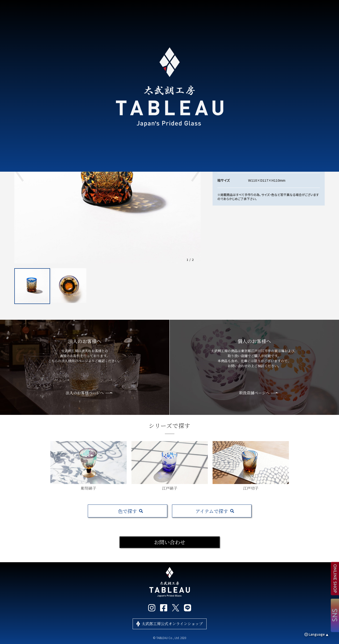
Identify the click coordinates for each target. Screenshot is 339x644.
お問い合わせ (170, 542)
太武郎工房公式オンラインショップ (172, 624)
